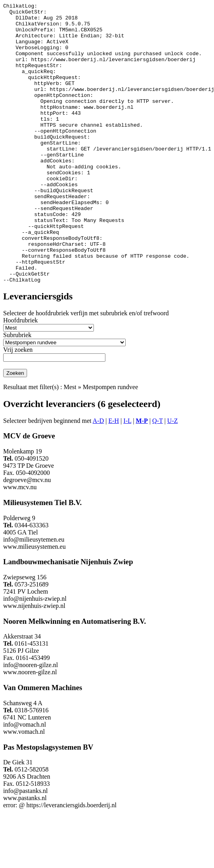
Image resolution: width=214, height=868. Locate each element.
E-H (114, 477)
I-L (127, 477)
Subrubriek (17, 391)
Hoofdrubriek (20, 376)
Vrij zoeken (18, 406)
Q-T (158, 477)
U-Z (172, 477)
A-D (98, 477)
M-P (142, 477)
